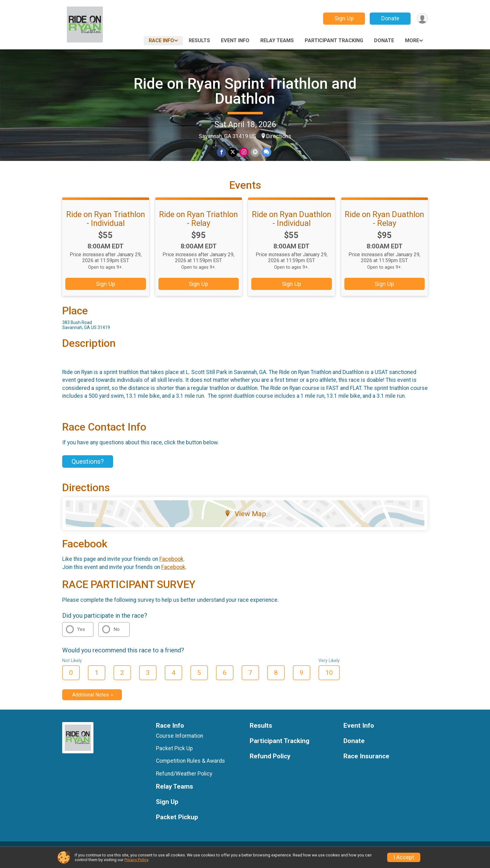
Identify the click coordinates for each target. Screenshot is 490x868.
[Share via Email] (255, 152)
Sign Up (343, 18)
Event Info (235, 40)
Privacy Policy (136, 860)
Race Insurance (366, 763)
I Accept (404, 857)
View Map (245, 521)
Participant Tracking (334, 40)
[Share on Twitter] (233, 152)
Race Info (161, 40)
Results (199, 40)
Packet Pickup (177, 824)
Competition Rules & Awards (190, 768)
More (412, 40)
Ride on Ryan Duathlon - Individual (292, 226)
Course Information (180, 743)
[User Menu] (422, 19)
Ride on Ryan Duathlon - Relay (384, 226)
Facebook (171, 566)
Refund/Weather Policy (184, 781)
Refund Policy (270, 763)
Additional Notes (90, 702)
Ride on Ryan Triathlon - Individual (106, 226)
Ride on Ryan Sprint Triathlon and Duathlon (245, 91)
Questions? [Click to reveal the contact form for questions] (88, 469)
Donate (390, 18)
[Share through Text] (266, 152)
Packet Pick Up (174, 756)
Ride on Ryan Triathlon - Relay (198, 226)
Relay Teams (277, 40)
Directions (279, 136)
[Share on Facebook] (222, 152)
